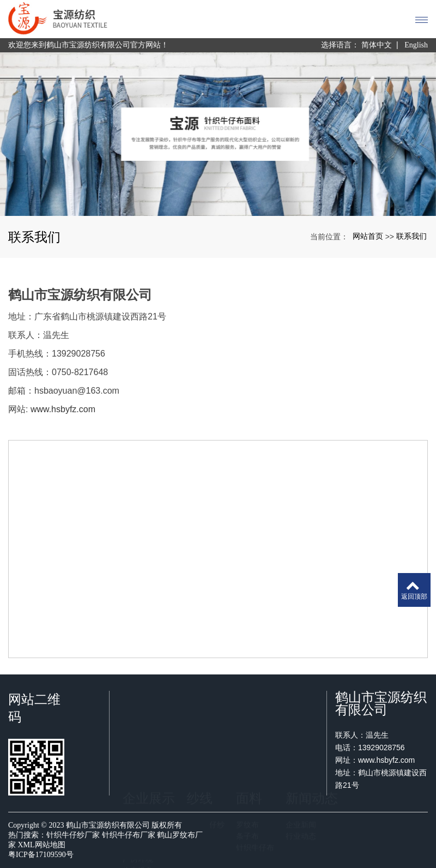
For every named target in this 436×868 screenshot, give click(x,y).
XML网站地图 (42, 845)
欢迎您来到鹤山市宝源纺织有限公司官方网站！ (88, 45)
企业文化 (138, 752)
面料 (249, 714)
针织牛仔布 (255, 763)
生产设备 (138, 786)
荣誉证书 (138, 763)
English (416, 45)
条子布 (247, 752)
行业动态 (301, 752)
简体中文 (377, 45)
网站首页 (368, 236)
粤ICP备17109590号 (41, 855)
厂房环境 (138, 775)
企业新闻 (301, 740)
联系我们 (411, 236)
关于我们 (138, 740)
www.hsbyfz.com (63, 409)
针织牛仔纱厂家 (73, 835)
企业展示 (149, 714)
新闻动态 (312, 714)
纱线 (199, 714)
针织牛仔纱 (205, 740)
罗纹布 (247, 740)
